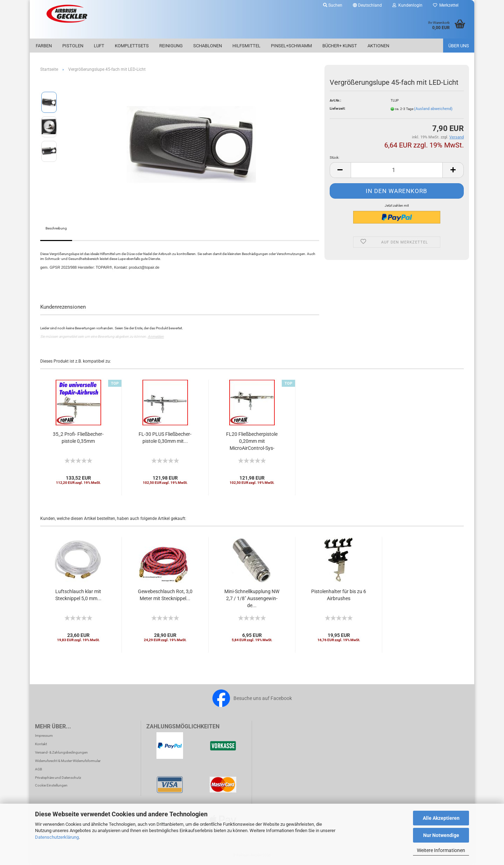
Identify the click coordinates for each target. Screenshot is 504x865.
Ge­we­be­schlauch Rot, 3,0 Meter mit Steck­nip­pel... (165, 595)
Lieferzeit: (338, 108)
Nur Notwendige (441, 835)
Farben (44, 46)
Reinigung (171, 46)
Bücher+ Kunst (340, 46)
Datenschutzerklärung (57, 837)
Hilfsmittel (246, 46)
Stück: (334, 157)
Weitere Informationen (441, 850)
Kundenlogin (407, 5)
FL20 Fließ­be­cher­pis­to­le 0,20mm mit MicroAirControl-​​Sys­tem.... (252, 441)
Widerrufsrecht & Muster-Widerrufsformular (68, 761)
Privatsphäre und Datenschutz (58, 778)
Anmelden (156, 337)
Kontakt (41, 744)
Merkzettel (446, 5)
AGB (38, 769)
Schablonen (208, 46)
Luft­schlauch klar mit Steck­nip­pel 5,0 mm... (78, 595)
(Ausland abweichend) (433, 109)
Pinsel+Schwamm (291, 46)
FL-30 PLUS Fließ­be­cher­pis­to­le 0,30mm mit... (165, 438)
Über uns (459, 46)
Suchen (333, 5)
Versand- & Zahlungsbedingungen (61, 752)
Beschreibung (56, 228)
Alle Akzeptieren (441, 818)
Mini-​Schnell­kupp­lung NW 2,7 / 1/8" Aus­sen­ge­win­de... (252, 598)
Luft (99, 46)
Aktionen (378, 46)
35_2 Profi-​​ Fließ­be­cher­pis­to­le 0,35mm (78, 438)
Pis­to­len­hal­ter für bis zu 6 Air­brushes (339, 595)
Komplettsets (132, 46)
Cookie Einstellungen (51, 785)
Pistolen (73, 46)
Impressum (44, 736)
